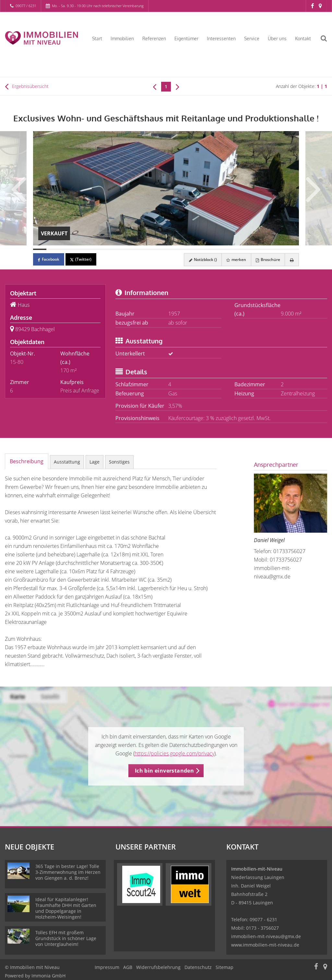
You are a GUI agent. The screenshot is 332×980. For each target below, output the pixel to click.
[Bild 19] (279, 249)
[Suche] (327, 43)
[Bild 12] (186, 249)
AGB (128, 967)
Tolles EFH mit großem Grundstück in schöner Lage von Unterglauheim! (66, 938)
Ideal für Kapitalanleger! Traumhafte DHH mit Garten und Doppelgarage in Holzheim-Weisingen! (66, 908)
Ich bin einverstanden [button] (164, 771)
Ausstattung (67, 462)
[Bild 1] (40, 249)
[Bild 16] (239, 249)
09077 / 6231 (26, 6)
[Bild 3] (66, 249)
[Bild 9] (146, 249)
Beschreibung (27, 461)
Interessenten (221, 38)
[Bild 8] (133, 249)
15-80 (17, 362)
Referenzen (154, 38)
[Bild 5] (93, 249)
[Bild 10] (159, 249)
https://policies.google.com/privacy (174, 753)
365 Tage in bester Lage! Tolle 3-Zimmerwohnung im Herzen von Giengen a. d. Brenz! (68, 872)
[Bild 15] (226, 249)
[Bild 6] (106, 249)
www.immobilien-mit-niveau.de (265, 945)
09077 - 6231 (263, 919)
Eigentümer (186, 38)
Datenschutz (198, 967)
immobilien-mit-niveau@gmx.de (266, 936)
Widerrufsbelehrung (158, 967)
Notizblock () (201, 260)
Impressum (107, 967)
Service (252, 38)
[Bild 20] (292, 249)
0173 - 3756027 (262, 928)
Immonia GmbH (48, 976)
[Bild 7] (119, 249)
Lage (95, 462)
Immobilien (122, 38)
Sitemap (225, 967)
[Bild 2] (53, 249)
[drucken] (292, 260)
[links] (154, 86)
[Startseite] (41, 38)
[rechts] (178, 86)
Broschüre (267, 260)
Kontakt (303, 38)
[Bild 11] (173, 249)
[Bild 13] (199, 249)
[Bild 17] (252, 249)
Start (97, 38)
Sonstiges (119, 462)
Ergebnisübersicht (27, 86)
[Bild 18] (266, 249)
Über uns (277, 38)
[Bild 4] (80, 249)
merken (235, 260)
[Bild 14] (213, 249)
